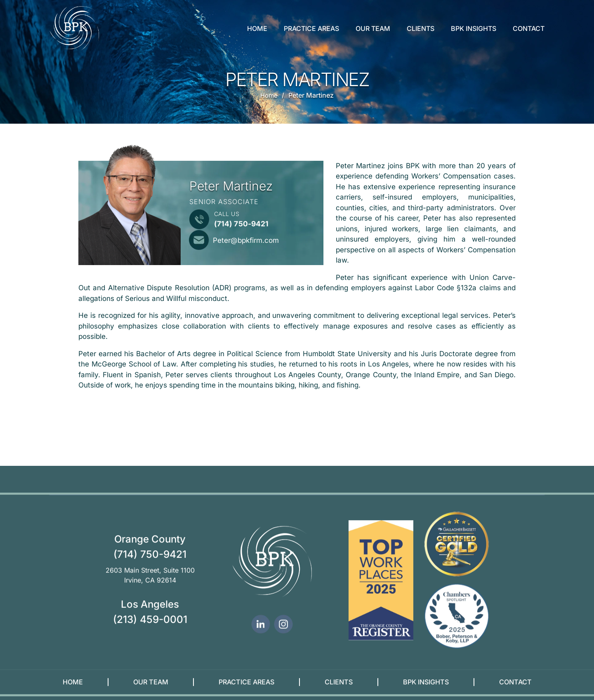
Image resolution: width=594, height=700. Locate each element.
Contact (529, 28)
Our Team (373, 28)
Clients (421, 28)
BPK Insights (474, 28)
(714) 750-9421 (242, 223)
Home (257, 28)
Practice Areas (311, 28)
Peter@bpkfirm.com (250, 240)
